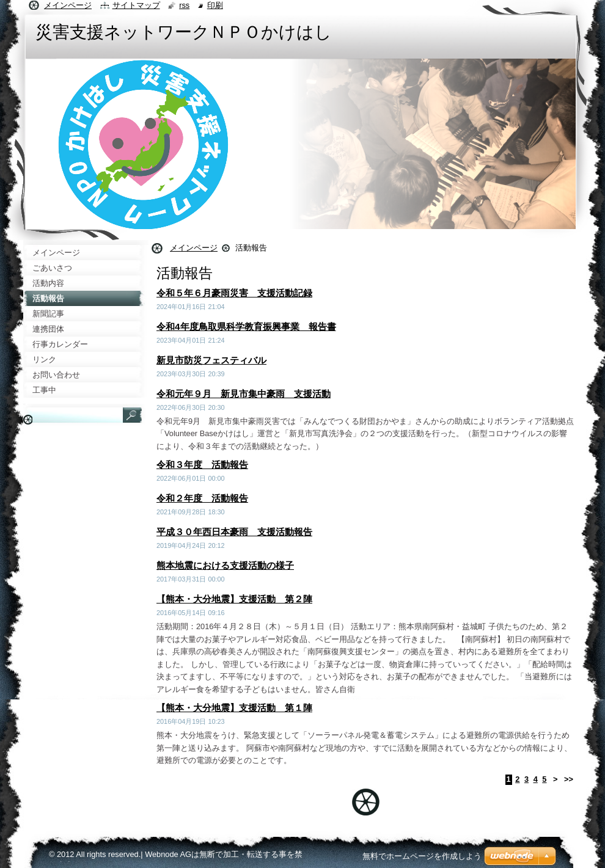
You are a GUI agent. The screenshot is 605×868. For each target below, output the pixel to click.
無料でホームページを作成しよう (422, 856)
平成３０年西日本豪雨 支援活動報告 (234, 532)
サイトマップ (136, 5)
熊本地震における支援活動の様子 (225, 565)
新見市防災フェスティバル (211, 360)
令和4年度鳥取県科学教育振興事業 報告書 (246, 326)
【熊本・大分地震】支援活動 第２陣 (234, 599)
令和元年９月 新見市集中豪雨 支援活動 (244, 394)
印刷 (215, 5)
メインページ (194, 248)
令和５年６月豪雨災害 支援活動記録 (234, 293)
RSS (184, 5)
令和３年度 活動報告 (202, 465)
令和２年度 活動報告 (202, 498)
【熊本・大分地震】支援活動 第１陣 (234, 708)
